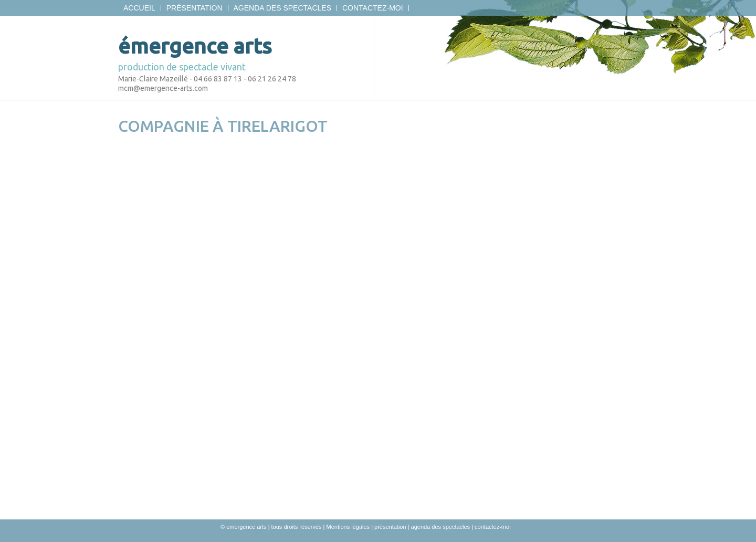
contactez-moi (373, 8)
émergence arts (195, 46)
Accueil (139, 8)
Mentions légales (348, 527)
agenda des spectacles (282, 8)
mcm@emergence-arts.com (163, 88)
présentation (195, 8)
